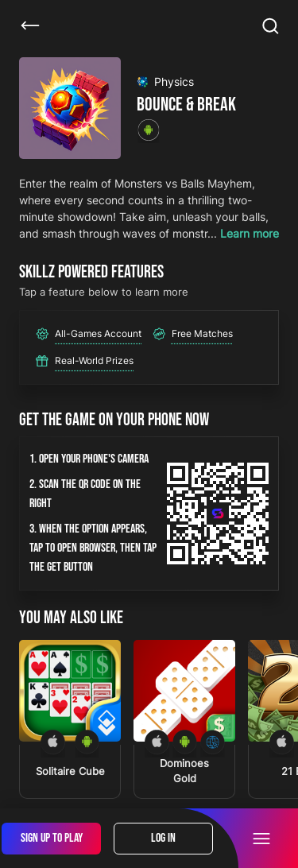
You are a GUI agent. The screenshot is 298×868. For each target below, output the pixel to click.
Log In (163, 838)
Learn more (250, 233)
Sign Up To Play (52, 838)
